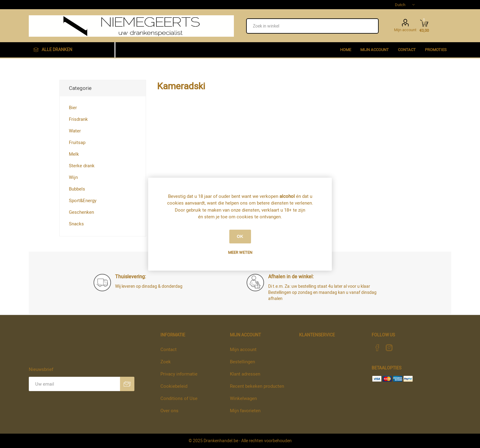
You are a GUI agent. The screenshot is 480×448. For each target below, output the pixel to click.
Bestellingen (242, 362)
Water (75, 131)
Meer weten (240, 252)
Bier (73, 108)
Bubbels (77, 189)
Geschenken (81, 212)
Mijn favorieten (245, 411)
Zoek (166, 362)
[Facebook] (377, 348)
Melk (74, 154)
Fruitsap (77, 143)
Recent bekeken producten (257, 386)
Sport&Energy (83, 201)
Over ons (169, 411)
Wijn (73, 177)
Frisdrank (78, 119)
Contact (169, 350)
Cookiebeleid (174, 386)
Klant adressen (245, 374)
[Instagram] (389, 348)
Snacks (76, 224)
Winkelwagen (243, 398)
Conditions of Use (179, 398)
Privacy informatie (179, 374)
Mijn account (405, 29)
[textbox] (312, 26)
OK (240, 236)
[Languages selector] (405, 5)
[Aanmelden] (74, 384)
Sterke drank (82, 166)
